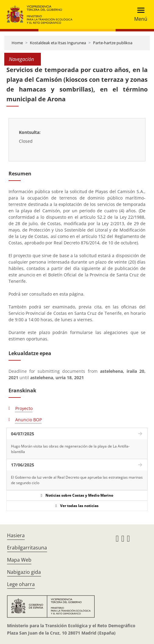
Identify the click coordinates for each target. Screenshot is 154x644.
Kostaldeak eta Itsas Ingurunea (58, 43)
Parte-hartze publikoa (113, 43)
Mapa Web (19, 560)
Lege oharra (21, 584)
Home (17, 43)
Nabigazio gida (24, 572)
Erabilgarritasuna (27, 548)
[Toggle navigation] (139, 14)
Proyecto (24, 408)
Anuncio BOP (29, 420)
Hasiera (16, 535)
